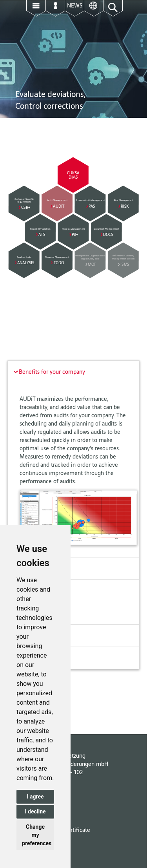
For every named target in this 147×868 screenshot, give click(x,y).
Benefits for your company (48, 372)
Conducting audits (39, 613)
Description (30, 568)
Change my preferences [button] (37, 835)
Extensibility (31, 658)
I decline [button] (35, 811)
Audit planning (34, 591)
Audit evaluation (36, 636)
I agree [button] (35, 797)
